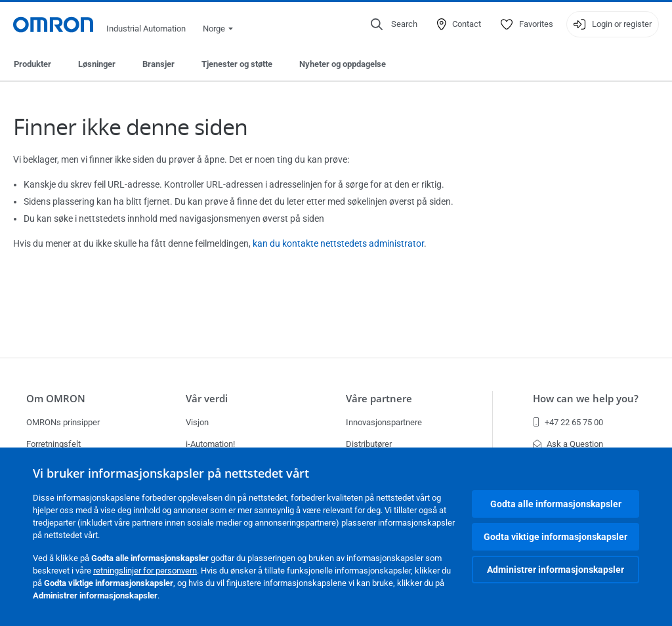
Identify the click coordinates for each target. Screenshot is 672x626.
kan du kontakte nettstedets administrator (338, 243)
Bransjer (158, 64)
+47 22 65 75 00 (568, 422)
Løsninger (97, 64)
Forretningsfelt (53, 444)
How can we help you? (586, 399)
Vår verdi (207, 399)
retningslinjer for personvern (145, 571)
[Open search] (394, 24)
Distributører (369, 444)
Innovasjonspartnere (384, 422)
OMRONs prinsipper (63, 422)
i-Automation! (210, 444)
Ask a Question (568, 444)
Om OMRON (56, 399)
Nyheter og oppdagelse (343, 64)
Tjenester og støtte (237, 64)
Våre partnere (379, 399)
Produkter (32, 64)
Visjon (197, 422)
